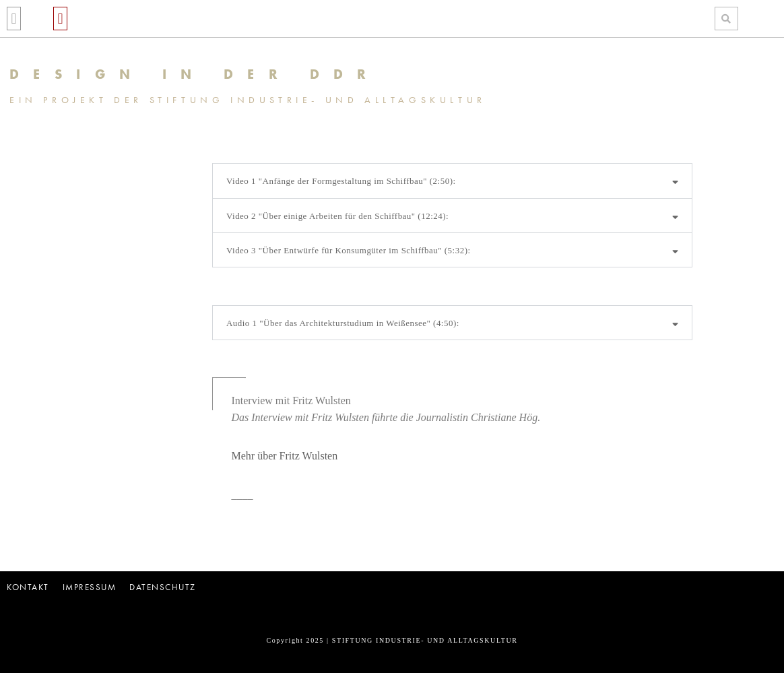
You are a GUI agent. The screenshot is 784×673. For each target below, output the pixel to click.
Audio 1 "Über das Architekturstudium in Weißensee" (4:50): (343, 323)
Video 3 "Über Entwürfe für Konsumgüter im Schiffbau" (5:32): (349, 250)
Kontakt (28, 587)
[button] (14, 19)
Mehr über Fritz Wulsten (284, 456)
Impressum (90, 587)
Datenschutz (163, 587)
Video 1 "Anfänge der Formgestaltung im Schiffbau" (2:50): (341, 181)
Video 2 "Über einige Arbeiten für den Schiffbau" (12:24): (337, 216)
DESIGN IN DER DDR (195, 74)
